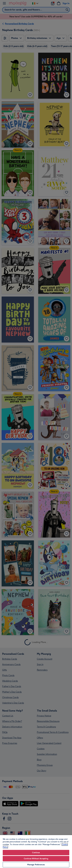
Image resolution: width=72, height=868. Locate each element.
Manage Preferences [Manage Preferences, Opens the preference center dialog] (36, 865)
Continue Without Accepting (36, 859)
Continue (36, 853)
